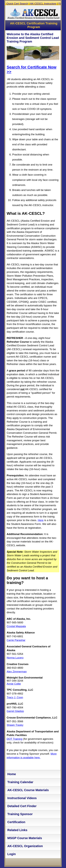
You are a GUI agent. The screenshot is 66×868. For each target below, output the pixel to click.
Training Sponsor (20, 814)
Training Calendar (20, 782)
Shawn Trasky (15, 725)
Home (12, 774)
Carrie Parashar (16, 640)
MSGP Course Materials (25, 838)
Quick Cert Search (17, 4)
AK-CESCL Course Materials (28, 790)
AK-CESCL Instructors (43, 4)
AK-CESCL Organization (25, 846)
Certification (16, 822)
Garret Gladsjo (15, 711)
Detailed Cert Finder (22, 806)
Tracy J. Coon (15, 697)
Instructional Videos (22, 798)
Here (41, 520)
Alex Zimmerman (17, 672)
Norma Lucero (15, 658)
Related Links (17, 830)
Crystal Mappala (16, 626)
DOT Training (15, 739)
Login (12, 854)
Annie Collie (14, 684)
